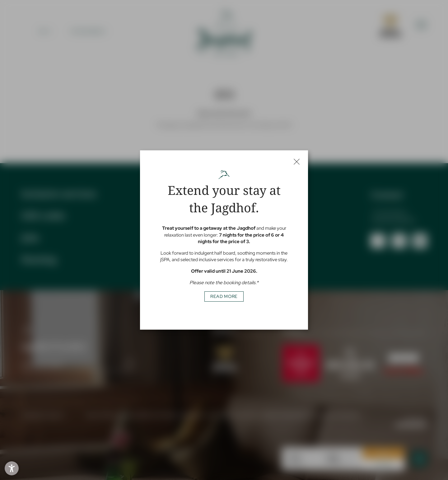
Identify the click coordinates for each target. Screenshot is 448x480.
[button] (12, 468)
